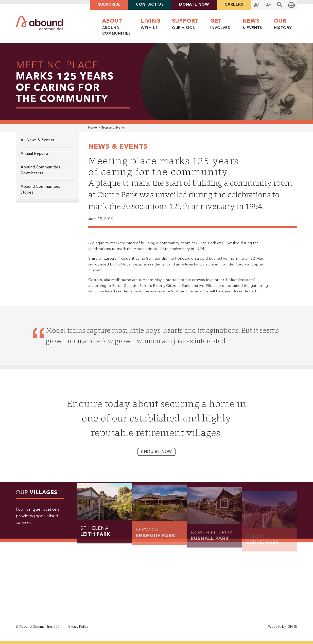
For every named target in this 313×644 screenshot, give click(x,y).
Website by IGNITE (283, 627)
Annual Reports (35, 154)
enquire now (156, 457)
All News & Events (37, 140)
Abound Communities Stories (40, 190)
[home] (40, 23)
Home (93, 128)
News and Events (113, 128)
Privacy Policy (78, 627)
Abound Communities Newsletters (40, 170)
